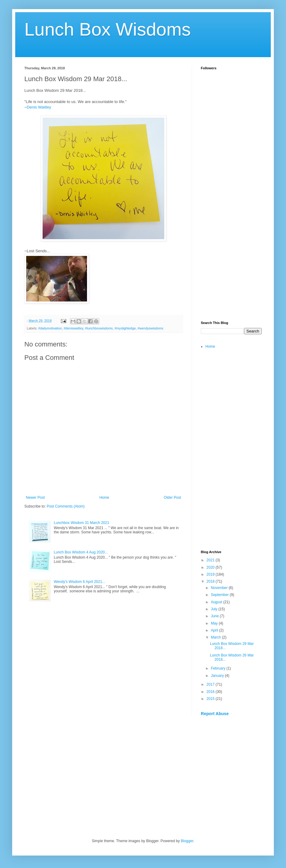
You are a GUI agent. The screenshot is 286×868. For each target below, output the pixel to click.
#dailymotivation (50, 328)
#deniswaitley (73, 328)
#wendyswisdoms (150, 328)
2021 (211, 560)
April (215, 630)
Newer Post (35, 498)
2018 (211, 581)
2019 (211, 574)
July (215, 609)
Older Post (172, 498)
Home (104, 498)
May (215, 623)
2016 (211, 692)
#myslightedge (125, 328)
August (217, 602)
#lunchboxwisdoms (99, 328)
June (215, 616)
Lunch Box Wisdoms (108, 29)
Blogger (187, 841)
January (218, 676)
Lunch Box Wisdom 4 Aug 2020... (81, 552)
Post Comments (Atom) (66, 506)
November (220, 588)
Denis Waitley (39, 107)
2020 (211, 567)
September (220, 595)
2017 (211, 684)
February (219, 668)
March (216, 637)
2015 (211, 699)
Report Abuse (215, 714)
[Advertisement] (231, 221)
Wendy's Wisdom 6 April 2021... (80, 582)
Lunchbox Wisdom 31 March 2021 (82, 523)
